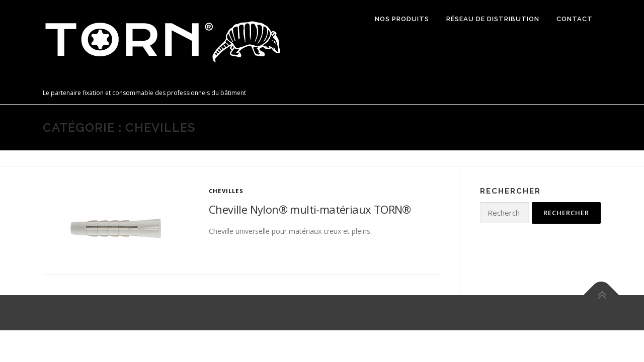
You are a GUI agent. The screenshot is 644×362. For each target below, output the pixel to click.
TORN (60, 82)
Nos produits (402, 19)
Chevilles (226, 191)
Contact (575, 19)
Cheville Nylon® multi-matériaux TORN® (310, 209)
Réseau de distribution (493, 19)
